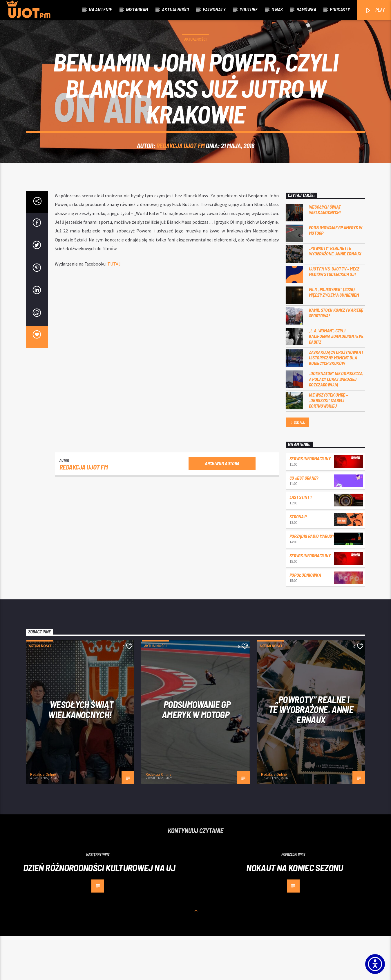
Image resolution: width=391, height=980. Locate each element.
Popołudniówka (305, 619)
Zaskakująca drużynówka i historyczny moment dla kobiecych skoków (336, 402)
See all (297, 467)
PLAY (375, 10)
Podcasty (340, 9)
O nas (277, 9)
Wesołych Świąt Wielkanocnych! (325, 254)
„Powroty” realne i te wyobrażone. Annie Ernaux (335, 295)
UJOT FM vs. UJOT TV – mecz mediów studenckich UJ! (334, 316)
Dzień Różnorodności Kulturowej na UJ (99, 912)
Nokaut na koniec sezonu (295, 912)
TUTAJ (114, 308)
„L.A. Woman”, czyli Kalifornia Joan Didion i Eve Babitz (336, 380)
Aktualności (175, 9)
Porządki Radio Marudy (312, 580)
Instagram (137, 9)
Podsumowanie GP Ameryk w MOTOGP (336, 274)
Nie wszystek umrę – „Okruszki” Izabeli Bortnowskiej (328, 444)
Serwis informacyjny (310, 502)
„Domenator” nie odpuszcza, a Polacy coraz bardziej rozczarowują (336, 423)
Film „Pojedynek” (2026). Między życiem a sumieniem (334, 336)
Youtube (249, 9)
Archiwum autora (222, 507)
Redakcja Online (43, 819)
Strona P (298, 561)
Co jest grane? (304, 522)
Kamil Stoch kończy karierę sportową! (336, 357)
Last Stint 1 (301, 541)
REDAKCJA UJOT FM (181, 168)
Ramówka (306, 9)
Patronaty (214, 9)
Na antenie (100, 9)
